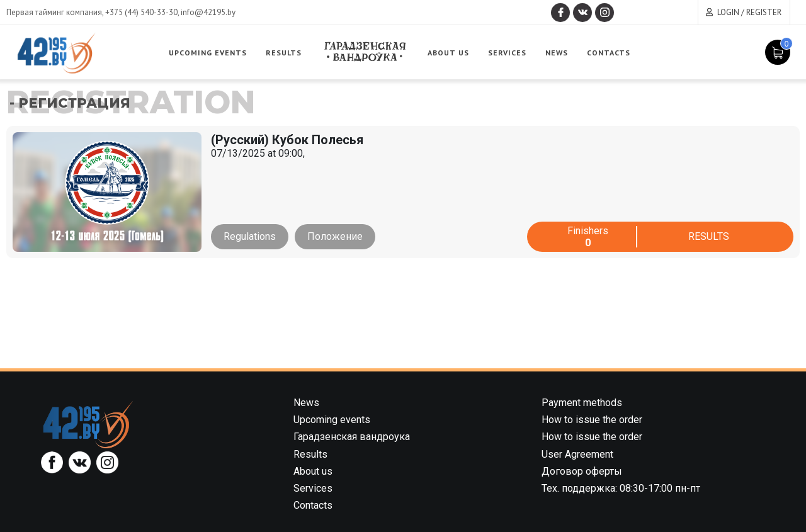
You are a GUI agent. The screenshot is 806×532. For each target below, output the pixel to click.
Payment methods (582, 403)
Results (284, 53)
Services (507, 53)
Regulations (250, 236)
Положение (335, 236)
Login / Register (749, 12)
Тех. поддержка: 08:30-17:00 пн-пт (621, 488)
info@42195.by (208, 12)
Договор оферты (582, 471)
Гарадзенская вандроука (352, 437)
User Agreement (577, 454)
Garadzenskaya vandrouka (365, 52)
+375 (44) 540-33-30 (141, 12)
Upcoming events (208, 53)
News (557, 53)
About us (448, 53)
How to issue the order (592, 420)
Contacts (609, 53)
